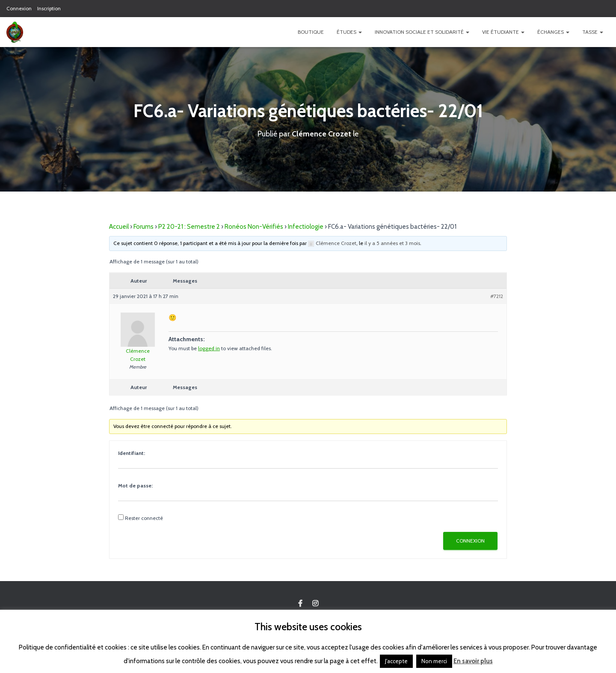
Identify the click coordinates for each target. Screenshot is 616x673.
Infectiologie (306, 227)
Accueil (119, 227)
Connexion (19, 8)
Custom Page (300, 604)
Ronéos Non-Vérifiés (254, 227)
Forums (144, 227)
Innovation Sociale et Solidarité (422, 32)
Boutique (311, 32)
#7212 (497, 296)
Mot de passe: (135, 486)
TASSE (593, 32)
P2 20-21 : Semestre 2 (189, 227)
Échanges (553, 32)
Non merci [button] (434, 661)
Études (349, 32)
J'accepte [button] (396, 661)
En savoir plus (473, 661)
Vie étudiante (503, 32)
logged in (209, 348)
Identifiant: (132, 453)
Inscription (49, 8)
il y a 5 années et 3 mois (392, 243)
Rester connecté (144, 518)
